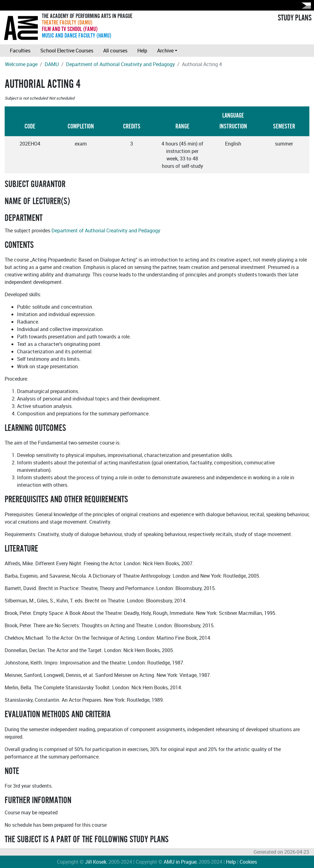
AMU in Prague (180, 862)
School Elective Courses (67, 51)
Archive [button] (165, 51)
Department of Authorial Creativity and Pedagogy (120, 64)
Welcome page (21, 64)
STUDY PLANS (295, 18)
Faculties (20, 51)
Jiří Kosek (96, 862)
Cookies (248, 862)
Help (142, 51)
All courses (115, 51)
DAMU (52, 64)
